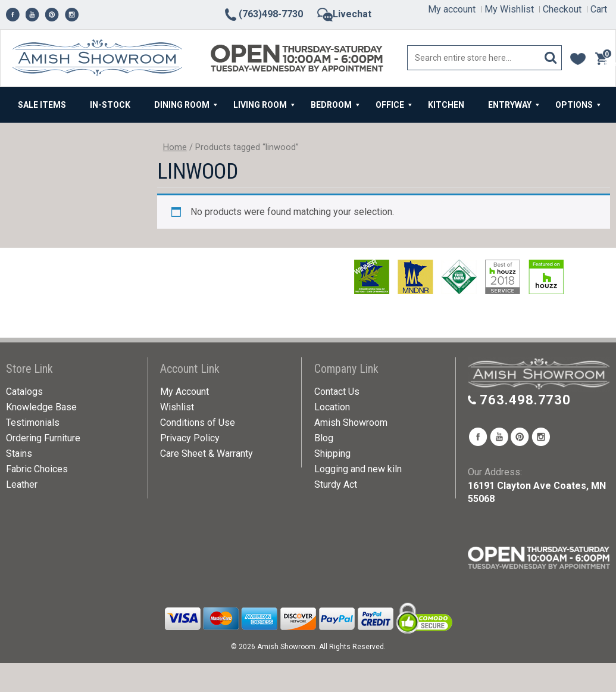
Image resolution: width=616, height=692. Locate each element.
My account (452, 9)
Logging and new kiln (358, 469)
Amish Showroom (351, 423)
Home (175, 147)
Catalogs (24, 392)
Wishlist (177, 407)
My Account (185, 392)
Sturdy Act (336, 484)
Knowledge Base (41, 407)
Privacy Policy (190, 438)
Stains (19, 453)
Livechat (344, 14)
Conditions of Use (198, 423)
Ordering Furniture (43, 438)
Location (332, 407)
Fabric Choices (37, 469)
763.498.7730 (525, 400)
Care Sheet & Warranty (207, 453)
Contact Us (337, 392)
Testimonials (33, 423)
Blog (324, 438)
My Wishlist (509, 9)
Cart (599, 9)
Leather (22, 484)
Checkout (562, 9)
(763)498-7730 (263, 14)
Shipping (332, 453)
